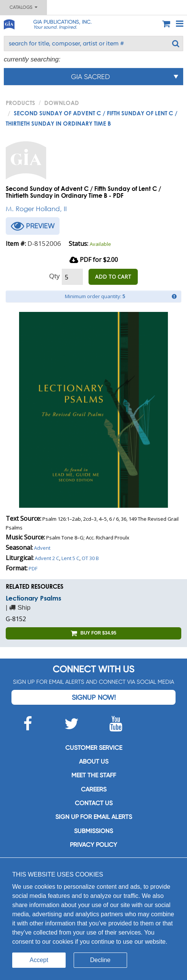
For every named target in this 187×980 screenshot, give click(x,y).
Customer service (94, 748)
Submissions (93, 831)
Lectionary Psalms (33, 598)
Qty (55, 276)
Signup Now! (94, 697)
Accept (39, 960)
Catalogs (23, 7)
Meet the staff (94, 775)
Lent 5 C (70, 558)
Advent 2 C (47, 558)
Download (62, 103)
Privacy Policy (93, 845)
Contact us (94, 803)
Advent (42, 548)
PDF (33, 568)
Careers (94, 789)
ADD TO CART (113, 277)
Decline (100, 960)
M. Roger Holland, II (36, 209)
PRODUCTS (20, 103)
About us (94, 761)
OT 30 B (90, 558)
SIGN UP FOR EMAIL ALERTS (94, 817)
